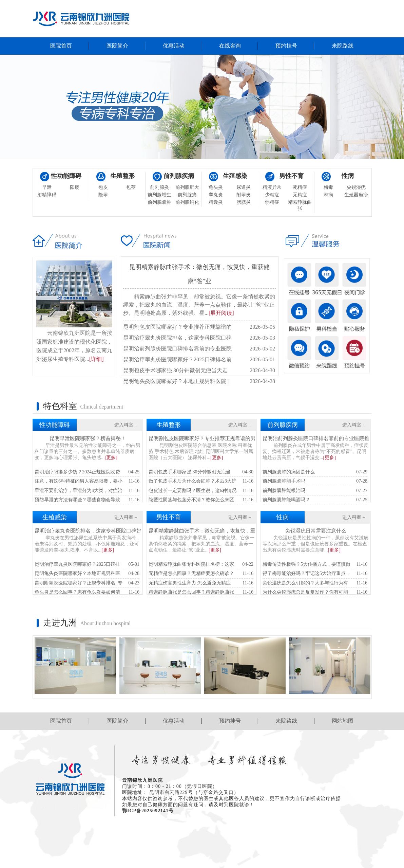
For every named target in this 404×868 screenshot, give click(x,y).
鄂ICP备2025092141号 (148, 811)
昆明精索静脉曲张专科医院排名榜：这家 (201, 565)
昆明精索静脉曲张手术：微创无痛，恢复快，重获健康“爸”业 (217, 531)
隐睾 (103, 195)
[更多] (111, 458)
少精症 (272, 195)
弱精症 (272, 202)
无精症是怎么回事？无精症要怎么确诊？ (201, 574)
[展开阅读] (221, 313)
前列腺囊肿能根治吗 (315, 491)
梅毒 (328, 187)
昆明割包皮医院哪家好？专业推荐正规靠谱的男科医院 (210, 438)
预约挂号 (286, 46)
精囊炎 (216, 202)
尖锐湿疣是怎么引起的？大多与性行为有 (315, 583)
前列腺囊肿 (159, 202)
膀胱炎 (244, 202)
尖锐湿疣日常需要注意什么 (316, 531)
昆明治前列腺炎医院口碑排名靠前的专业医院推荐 (319, 438)
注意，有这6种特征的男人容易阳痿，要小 (87, 481)
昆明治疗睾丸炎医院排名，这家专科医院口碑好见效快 (96, 531)
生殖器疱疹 (356, 195)
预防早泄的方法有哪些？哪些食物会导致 (87, 500)
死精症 (300, 187)
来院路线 (343, 46)
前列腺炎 (159, 187)
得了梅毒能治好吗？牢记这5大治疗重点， (315, 574)
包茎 (131, 187)
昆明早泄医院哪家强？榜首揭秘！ (88, 438)
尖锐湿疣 (356, 187)
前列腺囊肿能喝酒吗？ (315, 500)
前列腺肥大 (187, 187)
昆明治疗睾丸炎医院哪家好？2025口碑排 (87, 565)
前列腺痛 (187, 195)
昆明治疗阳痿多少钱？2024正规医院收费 (87, 472)
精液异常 (272, 187)
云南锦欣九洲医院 (142, 780)
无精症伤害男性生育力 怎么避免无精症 (201, 583)
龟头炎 (216, 187)
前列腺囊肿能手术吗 (315, 481)
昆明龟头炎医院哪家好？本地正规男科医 (87, 574)
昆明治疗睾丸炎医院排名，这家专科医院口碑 (199, 338)
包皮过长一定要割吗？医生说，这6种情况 (201, 491)
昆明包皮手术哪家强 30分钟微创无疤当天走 (199, 370)
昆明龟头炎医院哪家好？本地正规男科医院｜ (199, 381)
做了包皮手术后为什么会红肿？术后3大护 (201, 481)
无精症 (300, 195)
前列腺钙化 (187, 202)
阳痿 (75, 187)
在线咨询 (230, 46)
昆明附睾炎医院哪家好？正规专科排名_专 (87, 583)
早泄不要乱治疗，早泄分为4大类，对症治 (87, 491)
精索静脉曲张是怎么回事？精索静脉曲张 (201, 592)
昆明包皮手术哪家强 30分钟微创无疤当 (201, 472)
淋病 (328, 195)
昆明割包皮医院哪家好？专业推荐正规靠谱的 (199, 327)
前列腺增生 (159, 195)
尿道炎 (244, 187)
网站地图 (343, 721)
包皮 (103, 187)
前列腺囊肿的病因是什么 (315, 472)
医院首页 (61, 46)
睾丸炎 (216, 195)
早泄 (47, 187)
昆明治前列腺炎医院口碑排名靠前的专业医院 (199, 349)
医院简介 (117, 46)
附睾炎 (244, 195)
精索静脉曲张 (300, 205)
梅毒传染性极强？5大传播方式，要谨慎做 (315, 565)
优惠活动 (174, 46)
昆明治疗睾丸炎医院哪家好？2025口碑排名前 (199, 360)
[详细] (97, 359)
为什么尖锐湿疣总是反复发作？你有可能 (315, 592)
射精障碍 (47, 195)
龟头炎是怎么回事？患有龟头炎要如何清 (87, 592)
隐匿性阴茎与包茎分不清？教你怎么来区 (201, 500)
